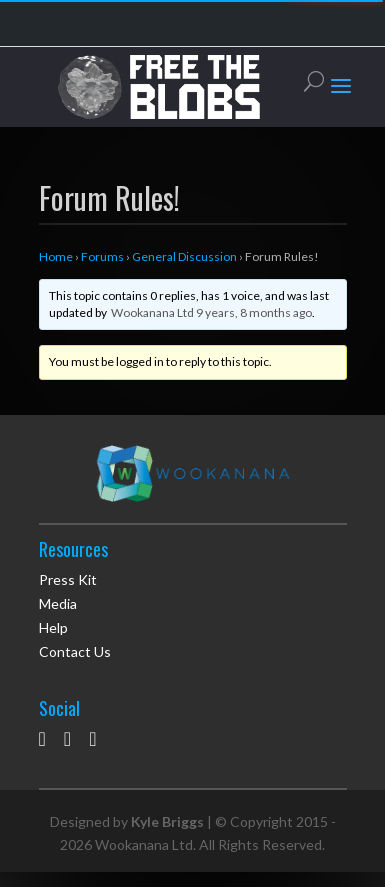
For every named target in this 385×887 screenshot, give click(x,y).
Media (58, 603)
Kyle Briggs (167, 821)
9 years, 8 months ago (254, 312)
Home (56, 256)
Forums (102, 256)
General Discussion (184, 256)
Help (53, 627)
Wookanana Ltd (152, 312)
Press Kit (68, 579)
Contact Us (75, 651)
